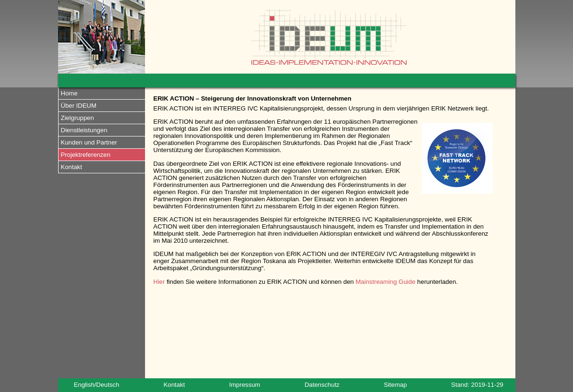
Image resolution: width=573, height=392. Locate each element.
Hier (159, 282)
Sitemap (395, 385)
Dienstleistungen (84, 130)
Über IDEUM (79, 106)
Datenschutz (322, 385)
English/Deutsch (96, 385)
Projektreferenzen (86, 155)
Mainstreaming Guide (386, 282)
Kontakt (72, 167)
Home (69, 93)
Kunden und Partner (89, 142)
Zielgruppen (77, 118)
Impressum (245, 385)
